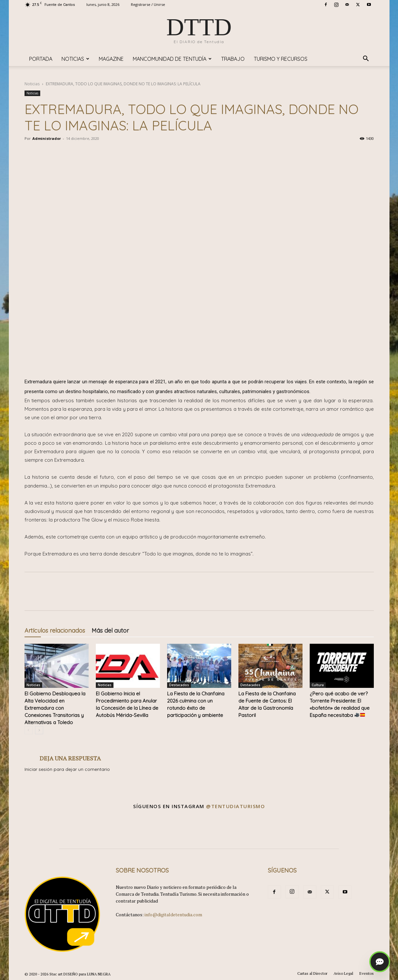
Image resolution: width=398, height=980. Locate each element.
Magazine (111, 59)
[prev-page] (29, 730)
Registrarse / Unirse (148, 4)
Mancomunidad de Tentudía (172, 59)
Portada (41, 59)
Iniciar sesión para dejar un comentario (67, 769)
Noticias (75, 59)
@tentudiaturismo (235, 806)
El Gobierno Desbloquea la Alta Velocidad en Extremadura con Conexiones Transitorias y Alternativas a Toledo (55, 708)
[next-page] (39, 730)
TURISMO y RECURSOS (281, 59)
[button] (366, 59)
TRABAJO (233, 59)
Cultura (318, 685)
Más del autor (110, 631)
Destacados (179, 685)
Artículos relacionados (55, 631)
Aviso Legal (343, 973)
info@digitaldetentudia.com (173, 914)
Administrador (47, 138)
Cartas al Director (312, 973)
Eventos (367, 973)
